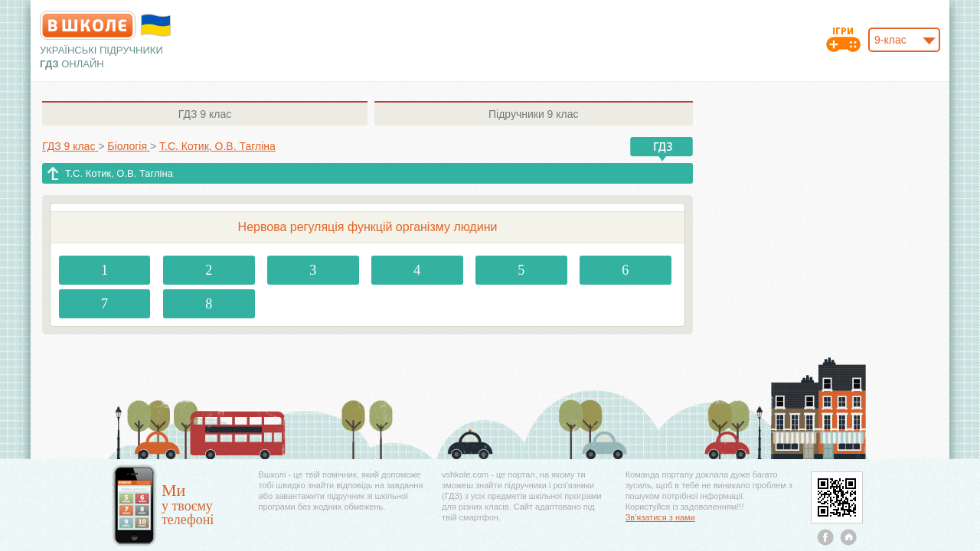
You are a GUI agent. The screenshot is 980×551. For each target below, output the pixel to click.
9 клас (205, 114)
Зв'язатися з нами (660, 517)
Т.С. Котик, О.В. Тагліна (119, 173)
